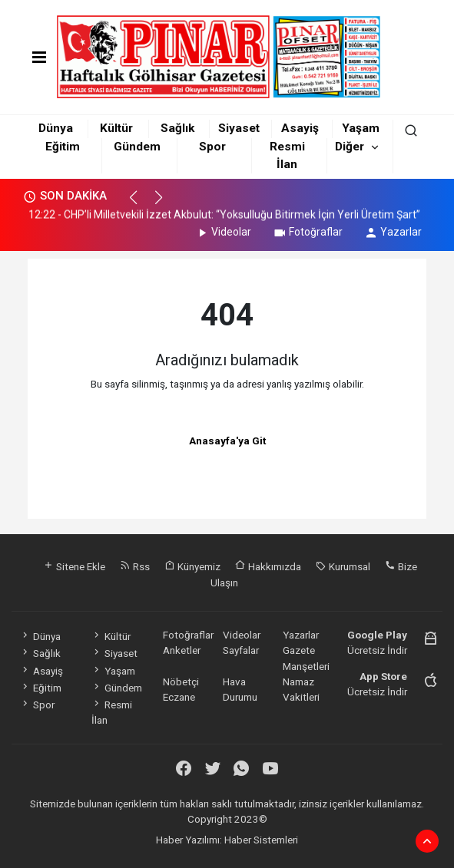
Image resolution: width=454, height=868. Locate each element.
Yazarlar (393, 232)
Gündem (137, 147)
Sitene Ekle (74, 566)
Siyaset (239, 128)
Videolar (223, 232)
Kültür (116, 128)
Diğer (350, 147)
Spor (212, 147)
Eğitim (63, 147)
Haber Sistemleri (261, 840)
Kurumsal (343, 566)
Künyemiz (192, 566)
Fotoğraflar (308, 232)
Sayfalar (241, 650)
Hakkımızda (268, 566)
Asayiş (300, 128)
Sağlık (177, 128)
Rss (135, 566)
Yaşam (361, 128)
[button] (140, 204)
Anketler (182, 650)
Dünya (56, 128)
